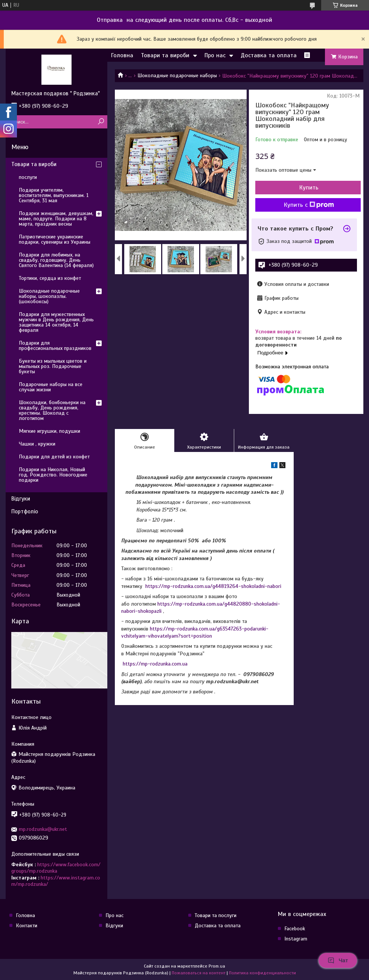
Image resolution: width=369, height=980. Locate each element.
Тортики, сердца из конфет (50, 278)
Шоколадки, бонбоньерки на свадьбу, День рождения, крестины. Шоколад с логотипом (52, 410)
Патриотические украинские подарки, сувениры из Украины (55, 239)
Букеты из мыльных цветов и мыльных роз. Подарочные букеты (53, 366)
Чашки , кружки (37, 444)
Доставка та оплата (269, 55)
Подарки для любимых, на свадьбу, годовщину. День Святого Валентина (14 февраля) (56, 260)
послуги (28, 177)
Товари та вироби (165, 55)
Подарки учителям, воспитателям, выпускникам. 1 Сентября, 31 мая (54, 195)
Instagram (296, 939)
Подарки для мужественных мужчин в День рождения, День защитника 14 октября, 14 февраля (56, 322)
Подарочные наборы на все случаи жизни (51, 387)
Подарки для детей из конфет (54, 457)
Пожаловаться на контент (199, 973)
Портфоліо (25, 511)
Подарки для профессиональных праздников (55, 346)
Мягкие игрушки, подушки (50, 431)
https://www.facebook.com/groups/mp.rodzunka (56, 868)
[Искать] (101, 122)
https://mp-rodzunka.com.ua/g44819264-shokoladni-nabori (213, 586)
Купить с (309, 205)
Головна (122, 55)
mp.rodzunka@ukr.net (43, 829)
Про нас (215, 55)
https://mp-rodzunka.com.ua (155, 664)
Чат (338, 960)
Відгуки (21, 499)
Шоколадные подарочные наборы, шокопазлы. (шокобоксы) (49, 296)
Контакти (27, 926)
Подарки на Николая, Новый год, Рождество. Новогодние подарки (53, 475)
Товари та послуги (216, 915)
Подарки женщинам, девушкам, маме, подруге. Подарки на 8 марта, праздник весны (56, 219)
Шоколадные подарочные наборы (177, 76)
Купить (309, 188)
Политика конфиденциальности (262, 973)
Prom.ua (217, 966)
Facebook (295, 929)
